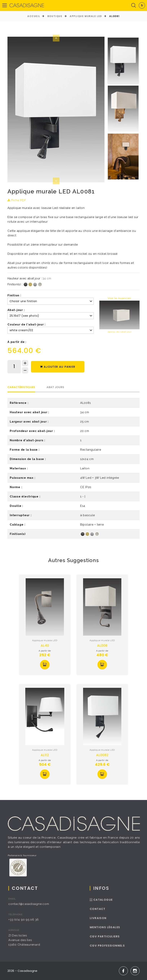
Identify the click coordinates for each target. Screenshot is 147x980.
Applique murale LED (86, 16)
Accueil (34, 16)
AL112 (45, 755)
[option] (56, 110)
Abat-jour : (16, 310)
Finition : (14, 295)
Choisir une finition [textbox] (23, 301)
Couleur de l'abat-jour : (27, 325)
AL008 (102, 645)
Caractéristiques (21, 387)
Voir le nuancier (119, 298)
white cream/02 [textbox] (21, 330)
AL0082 (102, 755)
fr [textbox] (142, 5)
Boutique (55, 16)
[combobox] (142, 5)
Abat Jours (55, 387)
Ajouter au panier (58, 367)
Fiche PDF (17, 200)
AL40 (45, 645)
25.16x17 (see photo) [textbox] (24, 316)
